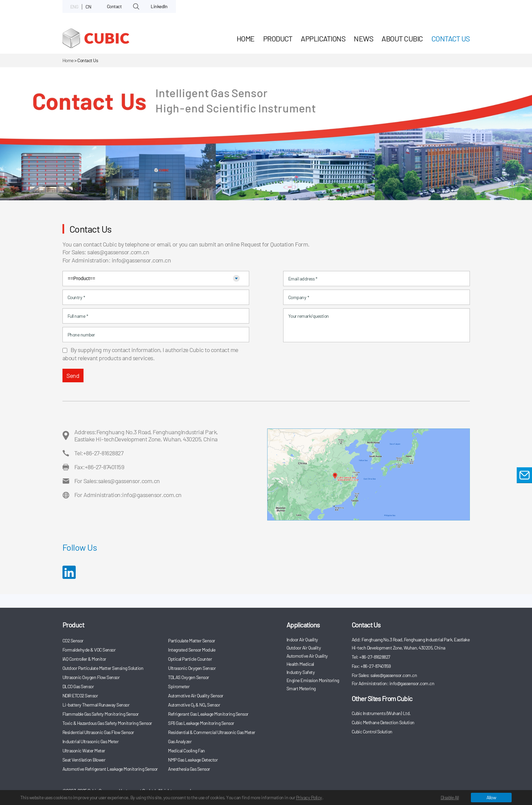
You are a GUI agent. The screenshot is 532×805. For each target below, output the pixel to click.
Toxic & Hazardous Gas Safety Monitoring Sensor (107, 723)
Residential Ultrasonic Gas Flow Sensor (98, 732)
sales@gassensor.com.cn (118, 252)
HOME (246, 38)
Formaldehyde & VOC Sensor (89, 650)
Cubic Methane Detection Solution (383, 722)
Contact (114, 6)
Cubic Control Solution (372, 731)
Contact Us (451, 38)
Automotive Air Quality (307, 656)
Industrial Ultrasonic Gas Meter (91, 741)
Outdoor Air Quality (304, 648)
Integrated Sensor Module (192, 650)
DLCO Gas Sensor (78, 686)
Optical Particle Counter (190, 659)
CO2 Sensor (73, 641)
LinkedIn (159, 6)
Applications (323, 38)
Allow (491, 797)
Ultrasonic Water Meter (84, 751)
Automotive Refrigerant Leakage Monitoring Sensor (110, 769)
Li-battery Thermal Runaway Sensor (96, 705)
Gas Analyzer (180, 741)
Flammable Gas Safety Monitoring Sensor (101, 714)
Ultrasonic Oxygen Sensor (192, 668)
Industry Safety (301, 672)
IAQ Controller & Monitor (84, 659)
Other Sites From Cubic (382, 698)
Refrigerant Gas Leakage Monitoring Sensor (208, 714)
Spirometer (179, 686)
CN (88, 7)
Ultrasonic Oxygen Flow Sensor (91, 677)
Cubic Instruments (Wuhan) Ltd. (381, 713)
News (363, 38)
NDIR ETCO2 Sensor (80, 696)
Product (278, 38)
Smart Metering (301, 688)
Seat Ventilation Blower (84, 760)
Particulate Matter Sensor (192, 641)
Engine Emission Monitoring (313, 680)
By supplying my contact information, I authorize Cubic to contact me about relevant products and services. (150, 354)
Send (73, 376)
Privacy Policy (309, 797)
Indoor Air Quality (302, 639)
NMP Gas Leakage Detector (193, 760)
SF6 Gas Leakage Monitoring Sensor (201, 723)
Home (68, 60)
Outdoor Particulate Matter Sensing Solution (103, 668)
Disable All (450, 797)
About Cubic (402, 38)
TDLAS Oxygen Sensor (189, 677)
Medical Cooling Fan (187, 751)
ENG (74, 7)
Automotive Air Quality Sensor (196, 696)
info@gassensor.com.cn (141, 260)
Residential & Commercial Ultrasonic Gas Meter (212, 732)
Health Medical (300, 664)
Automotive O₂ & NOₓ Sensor (194, 705)
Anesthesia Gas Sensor (189, 769)
